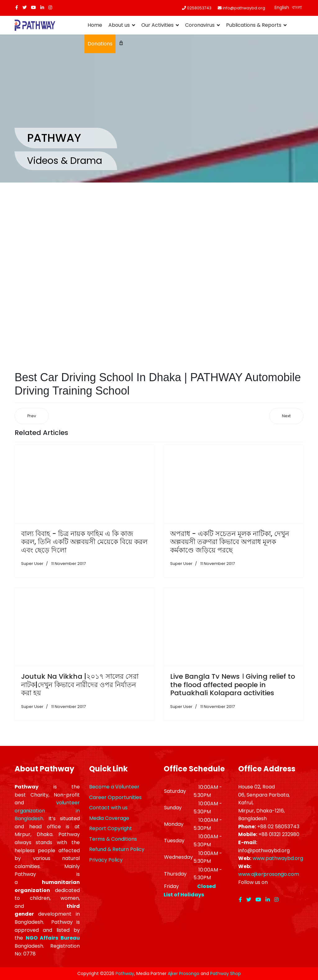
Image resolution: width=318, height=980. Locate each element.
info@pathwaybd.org (244, 8)
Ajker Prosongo (184, 973)
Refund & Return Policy (117, 849)
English (282, 7)
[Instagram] (50, 7)
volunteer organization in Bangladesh (47, 811)
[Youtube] (34, 7)
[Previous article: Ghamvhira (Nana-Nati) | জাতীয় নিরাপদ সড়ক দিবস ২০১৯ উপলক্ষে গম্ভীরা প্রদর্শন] (32, 416)
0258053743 (199, 8)
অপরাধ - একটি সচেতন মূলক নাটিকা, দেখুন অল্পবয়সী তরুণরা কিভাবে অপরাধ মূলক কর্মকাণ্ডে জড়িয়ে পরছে (230, 542)
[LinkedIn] (42, 7)
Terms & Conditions (113, 839)
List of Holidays (184, 895)
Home (95, 25)
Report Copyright (111, 828)
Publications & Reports (254, 25)
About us (119, 25)
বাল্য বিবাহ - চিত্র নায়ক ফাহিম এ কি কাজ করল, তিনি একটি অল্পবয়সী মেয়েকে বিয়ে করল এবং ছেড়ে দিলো (84, 542)
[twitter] (25, 7)
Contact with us (108, 808)
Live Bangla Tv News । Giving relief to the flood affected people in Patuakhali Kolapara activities (233, 685)
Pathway (125, 973)
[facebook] (17, 7)
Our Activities (157, 25)
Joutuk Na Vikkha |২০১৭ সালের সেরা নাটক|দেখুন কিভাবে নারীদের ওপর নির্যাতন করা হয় (80, 685)
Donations (100, 44)
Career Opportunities (115, 797)
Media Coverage (109, 818)
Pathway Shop (226, 973)
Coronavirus (200, 25)
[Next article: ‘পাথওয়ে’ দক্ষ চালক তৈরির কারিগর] (286, 416)
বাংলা (297, 7)
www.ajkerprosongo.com (269, 874)
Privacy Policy (106, 860)
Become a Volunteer (114, 787)
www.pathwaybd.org (278, 858)
